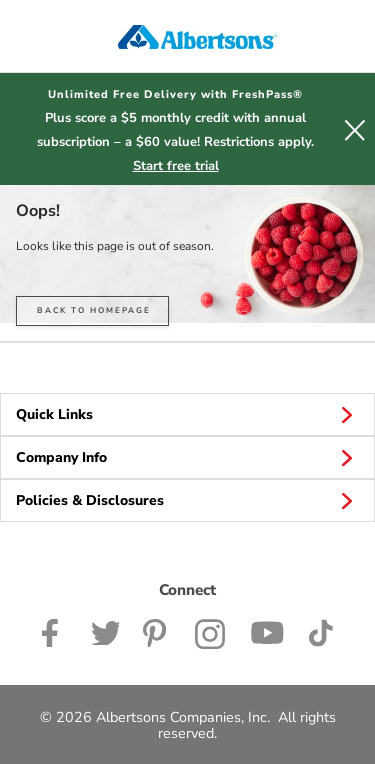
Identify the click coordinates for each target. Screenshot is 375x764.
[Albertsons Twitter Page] (105, 632)
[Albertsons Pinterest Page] (157, 632)
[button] (355, 129)
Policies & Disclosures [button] (187, 500)
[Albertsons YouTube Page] (267, 632)
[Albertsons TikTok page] (320, 632)
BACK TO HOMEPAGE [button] (94, 310)
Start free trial (176, 166)
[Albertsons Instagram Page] (210, 632)
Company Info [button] (187, 457)
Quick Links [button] (187, 414)
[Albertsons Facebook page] (54, 632)
